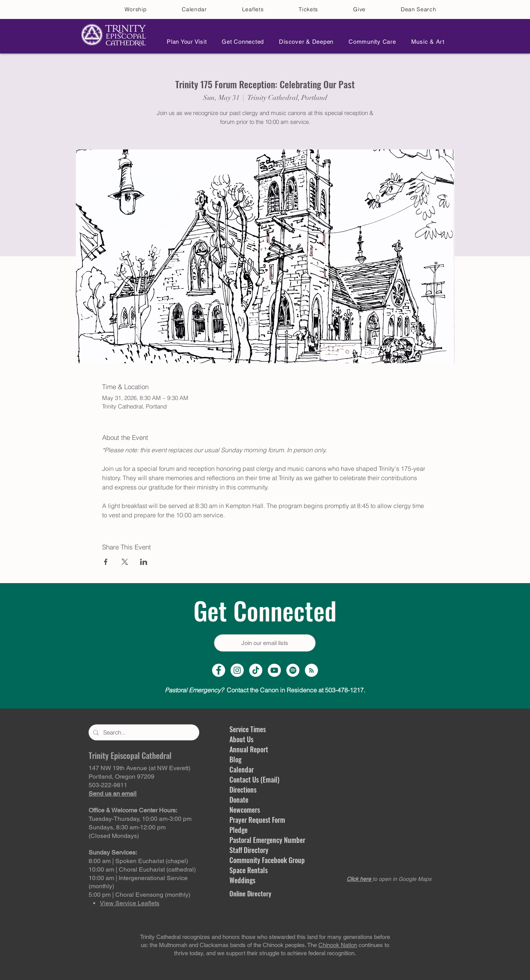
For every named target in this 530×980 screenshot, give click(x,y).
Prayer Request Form (257, 820)
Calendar (242, 769)
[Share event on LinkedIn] (144, 562)
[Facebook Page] (219, 670)
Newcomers (245, 810)
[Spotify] (293, 670)
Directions (243, 789)
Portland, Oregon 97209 (121, 777)
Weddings (242, 880)
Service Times (248, 729)
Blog (235, 759)
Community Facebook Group (267, 860)
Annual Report (249, 749)
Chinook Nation (338, 945)
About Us (241, 739)
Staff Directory (249, 850)
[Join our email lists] (265, 643)
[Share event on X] (125, 562)
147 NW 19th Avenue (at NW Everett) (139, 768)
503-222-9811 (108, 785)
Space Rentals (249, 870)
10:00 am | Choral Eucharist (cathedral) (142, 869)
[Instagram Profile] (237, 670)
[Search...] (143, 732)
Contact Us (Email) (254, 779)
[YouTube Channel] (274, 670)
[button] (185, 42)
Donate (239, 800)
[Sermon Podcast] (311, 670)
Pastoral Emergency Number (267, 840)
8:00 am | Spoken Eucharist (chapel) (138, 861)
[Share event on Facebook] (106, 562)
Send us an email (113, 794)
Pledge (239, 830)
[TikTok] (256, 670)
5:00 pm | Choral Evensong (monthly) (139, 895)
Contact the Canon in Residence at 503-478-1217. (265, 690)
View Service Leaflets (130, 903)
